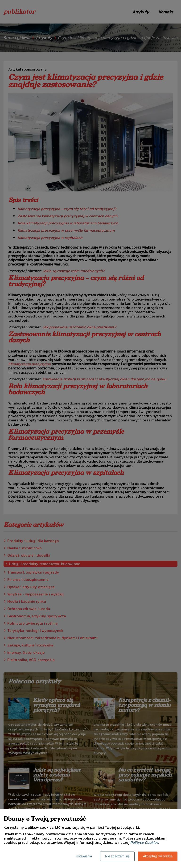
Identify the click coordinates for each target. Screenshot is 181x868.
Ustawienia (84, 856)
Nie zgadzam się (117, 856)
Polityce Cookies (144, 842)
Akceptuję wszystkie (158, 856)
